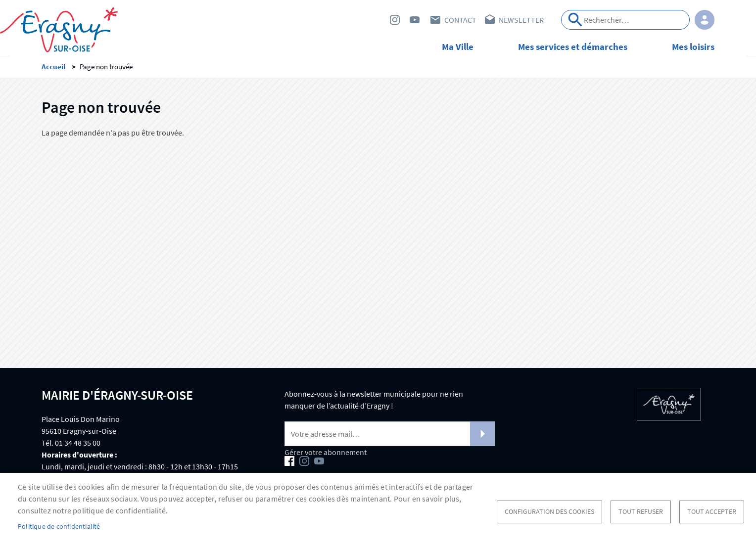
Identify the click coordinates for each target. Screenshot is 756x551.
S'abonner (482, 437)
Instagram (395, 20)
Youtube (415, 20)
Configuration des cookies (549, 512)
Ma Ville (458, 46)
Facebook (375, 20)
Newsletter (521, 20)
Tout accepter (712, 512)
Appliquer (575, 20)
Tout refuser (641, 512)
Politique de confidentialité (59, 527)
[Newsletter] (390, 437)
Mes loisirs (693, 46)
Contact (460, 20)
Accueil (53, 69)
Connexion (705, 20)
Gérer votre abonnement (326, 455)
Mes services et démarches (573, 46)
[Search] (625, 20)
